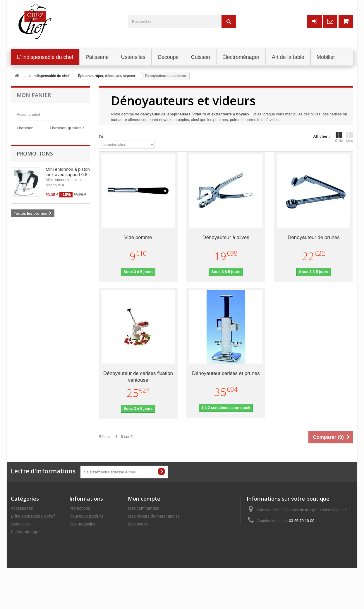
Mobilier (18, 556)
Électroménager (25, 532)
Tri (101, 136)
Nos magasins (82, 524)
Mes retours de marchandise (154, 516)
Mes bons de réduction (149, 548)
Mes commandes (144, 508)
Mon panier (34, 95)
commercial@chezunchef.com (299, 532)
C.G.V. (75, 556)
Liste (350, 137)
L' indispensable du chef (33, 516)
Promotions (35, 187)
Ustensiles (20, 524)
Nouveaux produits (86, 516)
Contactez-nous (84, 532)
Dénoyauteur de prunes (314, 237)
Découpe (19, 548)
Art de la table (23, 564)
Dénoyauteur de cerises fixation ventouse (138, 377)
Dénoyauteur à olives (226, 237)
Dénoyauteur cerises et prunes (226, 373)
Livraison (78, 540)
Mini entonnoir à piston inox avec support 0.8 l (68, 205)
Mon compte (144, 499)
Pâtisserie (20, 540)
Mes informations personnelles (156, 540)
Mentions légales (85, 548)
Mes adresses (141, 532)
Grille (339, 137)
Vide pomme (138, 237)
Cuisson (18, 572)
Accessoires (22, 508)
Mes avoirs (138, 524)
